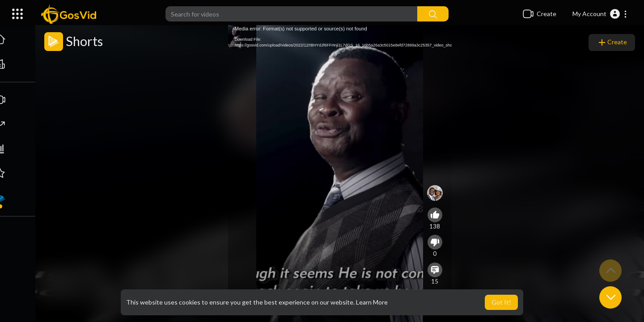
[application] (340, 174)
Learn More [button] (372, 302)
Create (612, 42)
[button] (600, 14)
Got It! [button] (501, 302)
